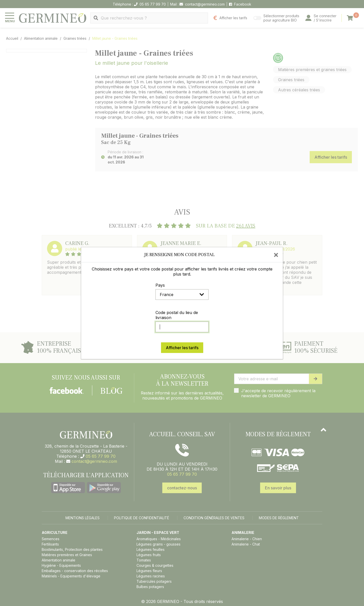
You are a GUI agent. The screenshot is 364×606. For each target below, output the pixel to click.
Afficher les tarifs (182, 348)
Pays (160, 285)
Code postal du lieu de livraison (177, 315)
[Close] (276, 255)
